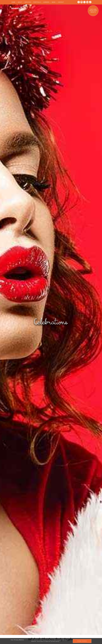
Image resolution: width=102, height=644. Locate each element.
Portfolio (37, 2)
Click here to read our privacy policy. (48, 641)
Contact (61, 2)
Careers (46, 2)
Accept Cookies (82, 641)
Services (28, 2)
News (54, 2)
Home (13, 2)
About (20, 2)
